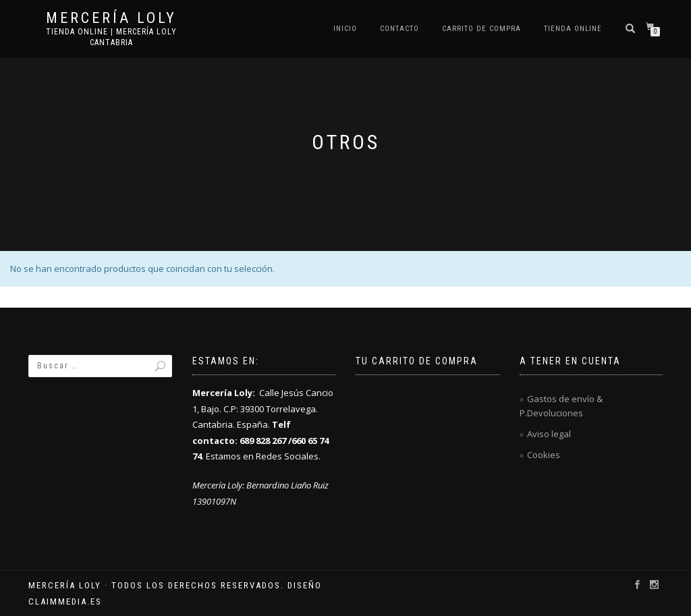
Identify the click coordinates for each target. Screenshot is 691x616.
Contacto (399, 29)
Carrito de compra (481, 29)
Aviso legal (549, 434)
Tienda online (573, 29)
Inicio (345, 29)
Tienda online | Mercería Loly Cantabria (111, 37)
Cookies (544, 455)
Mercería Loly (111, 18)
